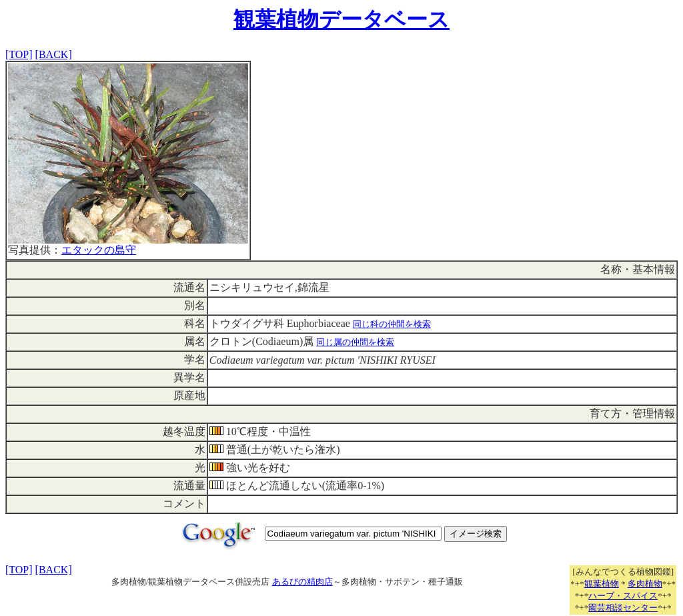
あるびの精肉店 (302, 582)
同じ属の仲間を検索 (355, 342)
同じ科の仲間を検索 (392, 324)
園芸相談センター (623, 608)
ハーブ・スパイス (623, 596)
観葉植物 (602, 584)
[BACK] (54, 54)
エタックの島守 (99, 250)
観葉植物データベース (341, 19)
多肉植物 (645, 584)
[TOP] (19, 54)
